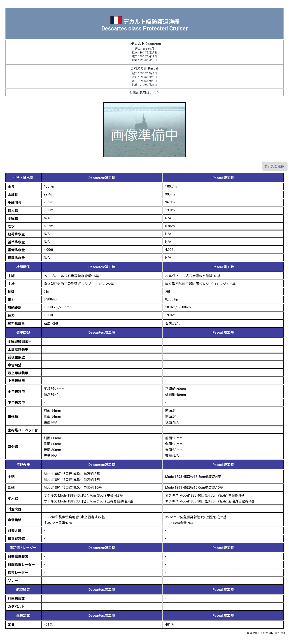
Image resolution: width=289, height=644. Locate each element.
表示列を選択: (275, 166)
